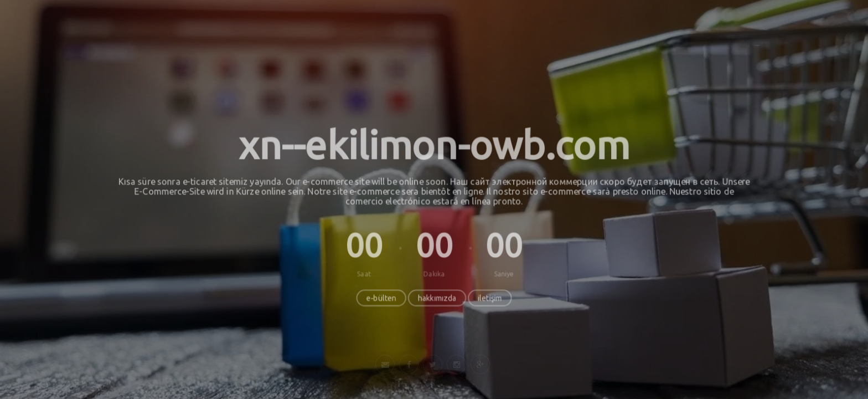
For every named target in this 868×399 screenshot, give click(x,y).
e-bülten (381, 299)
